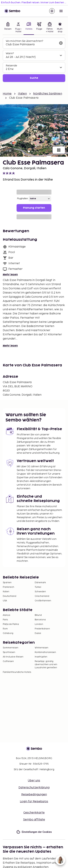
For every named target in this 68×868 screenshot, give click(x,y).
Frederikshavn (42, 629)
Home (7, 94)
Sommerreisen (11, 648)
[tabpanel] (34, 60)
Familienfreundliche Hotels (17, 672)
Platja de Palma (11, 624)
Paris (5, 620)
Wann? (10, 53)
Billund (38, 615)
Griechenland (42, 596)
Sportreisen (9, 652)
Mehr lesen (10, 275)
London (39, 624)
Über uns (34, 781)
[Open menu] (61, 11)
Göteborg (8, 633)
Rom (5, 629)
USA (5, 601)
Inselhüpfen (41, 657)
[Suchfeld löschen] (61, 43)
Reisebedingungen (34, 795)
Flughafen (22, 199)
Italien (22, 94)
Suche (34, 78)
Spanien (7, 583)
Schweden (40, 592)
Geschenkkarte (34, 813)
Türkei (38, 587)
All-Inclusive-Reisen (13, 657)
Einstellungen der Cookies (34, 832)
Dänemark (40, 583)
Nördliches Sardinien (48, 94)
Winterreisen (41, 648)
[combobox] (31, 45)
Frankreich (8, 587)
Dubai (38, 633)
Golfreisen (8, 661)
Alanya (6, 615)
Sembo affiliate (34, 820)
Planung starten (34, 208)
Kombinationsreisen (45, 652)
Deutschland (10, 596)
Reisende (11, 66)
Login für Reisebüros (34, 802)
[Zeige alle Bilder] (59, 150)
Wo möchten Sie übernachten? (24, 41)
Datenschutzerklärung (34, 788)
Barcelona (40, 620)
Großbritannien (43, 601)
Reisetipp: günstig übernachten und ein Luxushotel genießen (46, 665)
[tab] (8, 28)
